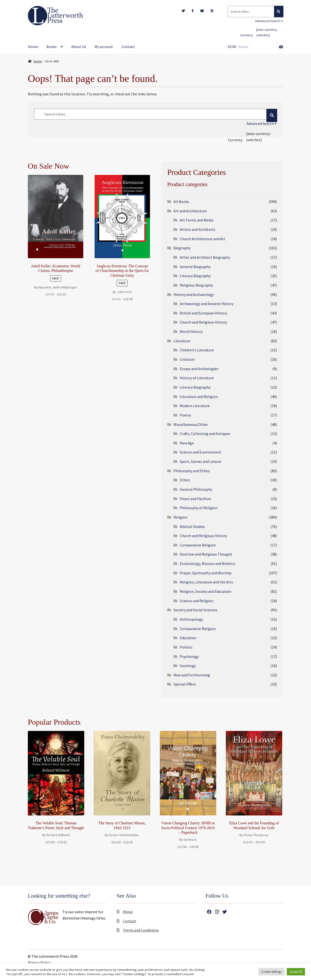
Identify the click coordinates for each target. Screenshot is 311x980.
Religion (180, 517)
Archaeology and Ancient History (207, 304)
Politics (186, 647)
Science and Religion (197, 601)
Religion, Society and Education (206, 591)
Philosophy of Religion (199, 508)
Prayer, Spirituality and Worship (206, 573)
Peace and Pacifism (195, 499)
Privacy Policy (39, 962)
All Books (181, 202)
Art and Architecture (190, 211)
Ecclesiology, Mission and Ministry (207, 563)
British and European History (203, 313)
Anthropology (191, 619)
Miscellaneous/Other (191, 424)
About (128, 912)
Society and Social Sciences (195, 610)
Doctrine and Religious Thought (206, 554)
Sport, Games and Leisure (200, 461)
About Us (79, 47)
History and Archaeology (194, 294)
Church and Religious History (203, 322)
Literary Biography (195, 276)
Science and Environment (200, 452)
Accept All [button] (296, 972)
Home (33, 47)
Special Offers (185, 684)
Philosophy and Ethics (192, 471)
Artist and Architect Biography (205, 257)
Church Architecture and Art (203, 239)
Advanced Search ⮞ (269, 21)
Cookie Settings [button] (271, 972)
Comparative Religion (198, 545)
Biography (182, 248)
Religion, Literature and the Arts (206, 582)
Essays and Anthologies (199, 369)
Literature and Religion (199, 397)
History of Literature (197, 378)
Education (188, 638)
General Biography (195, 267)
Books (51, 47)
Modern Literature (195, 406)
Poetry (185, 415)
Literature (182, 341)
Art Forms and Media (197, 220)
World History (191, 331)
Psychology (189, 656)
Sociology (188, 666)
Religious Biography (196, 285)
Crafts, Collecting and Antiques (205, 434)
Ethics (185, 480)
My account (104, 47)
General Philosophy (196, 489)
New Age (187, 443)
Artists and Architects (198, 229)
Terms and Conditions (141, 930)
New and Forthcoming (192, 675)
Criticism (187, 359)
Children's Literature (197, 350)
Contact (128, 47)
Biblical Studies (192, 527)
